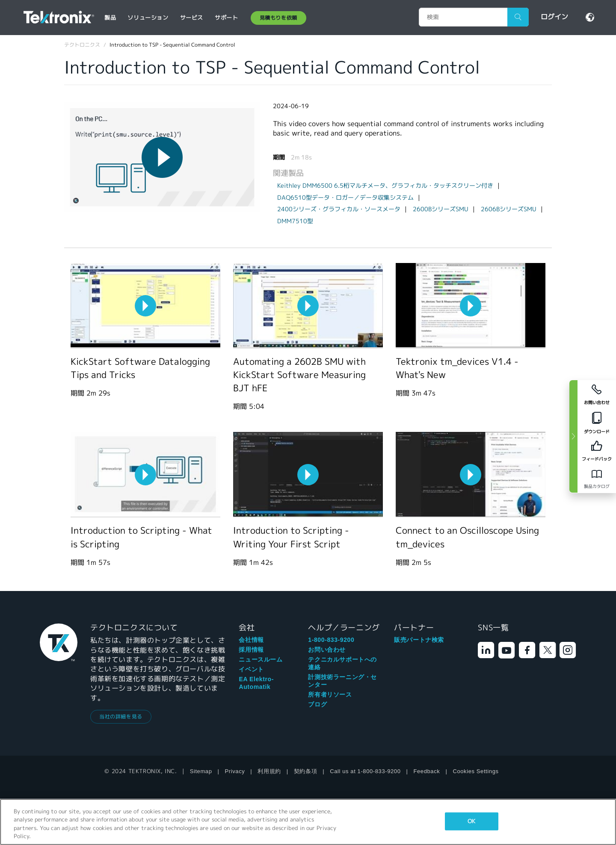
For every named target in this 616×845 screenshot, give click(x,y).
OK (471, 821)
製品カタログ (597, 486)
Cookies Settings (475, 771)
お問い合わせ (327, 650)
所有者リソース (330, 694)
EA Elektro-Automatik (256, 683)
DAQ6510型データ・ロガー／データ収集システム (345, 198)
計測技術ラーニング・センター (342, 681)
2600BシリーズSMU (441, 209)
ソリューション (148, 18)
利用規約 (269, 771)
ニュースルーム (261, 659)
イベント (251, 669)
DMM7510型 (295, 221)
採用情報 (251, 650)
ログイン (554, 17)
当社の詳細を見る (121, 716)
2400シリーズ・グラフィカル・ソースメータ (339, 209)
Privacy (235, 771)
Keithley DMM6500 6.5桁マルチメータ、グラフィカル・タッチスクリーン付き (385, 186)
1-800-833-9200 (331, 640)
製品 (110, 18)
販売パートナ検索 (419, 640)
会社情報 (251, 640)
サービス (192, 18)
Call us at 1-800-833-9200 (365, 771)
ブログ (317, 704)
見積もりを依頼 (278, 18)
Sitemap (201, 771)
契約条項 (305, 771)
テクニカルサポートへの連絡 (342, 663)
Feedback (427, 771)
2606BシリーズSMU (509, 209)
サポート (226, 18)
